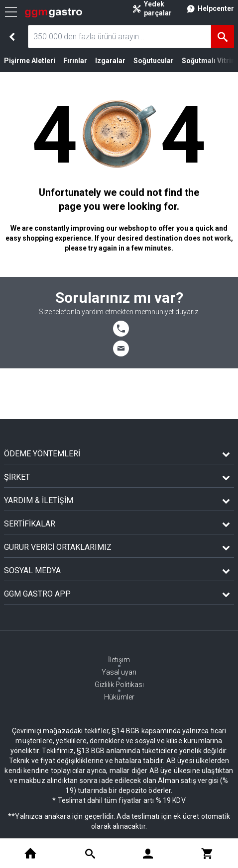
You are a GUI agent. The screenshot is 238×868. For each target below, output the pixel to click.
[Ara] (223, 37)
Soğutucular (154, 61)
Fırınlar (75, 61)
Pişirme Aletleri (30, 61)
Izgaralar (110, 61)
